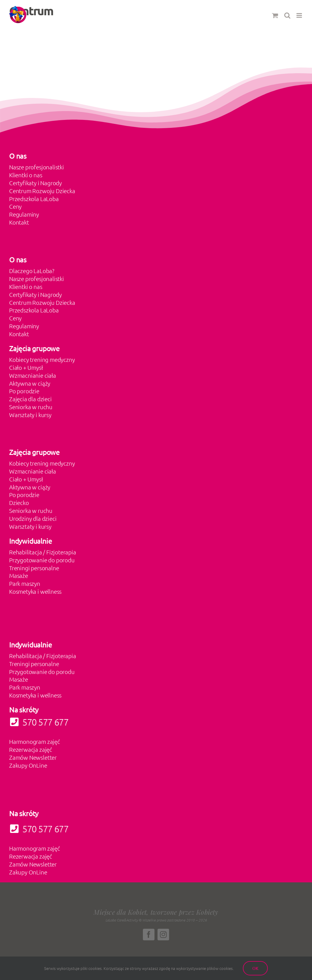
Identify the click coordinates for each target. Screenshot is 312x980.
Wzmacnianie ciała (33, 375)
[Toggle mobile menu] (300, 15)
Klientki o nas (26, 175)
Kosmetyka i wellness (35, 591)
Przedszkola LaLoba (34, 199)
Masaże (19, 575)
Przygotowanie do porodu (42, 560)
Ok (255, 968)
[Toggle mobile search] (287, 15)
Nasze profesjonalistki (37, 167)
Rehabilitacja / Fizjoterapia (43, 552)
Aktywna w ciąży (30, 383)
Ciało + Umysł (26, 367)
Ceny (15, 206)
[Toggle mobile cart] (275, 15)
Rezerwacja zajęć (31, 749)
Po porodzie (24, 391)
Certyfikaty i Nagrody (35, 183)
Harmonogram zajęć (35, 741)
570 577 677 (39, 829)
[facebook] (149, 935)
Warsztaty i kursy (30, 415)
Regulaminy (24, 214)
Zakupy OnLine (28, 765)
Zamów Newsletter (33, 757)
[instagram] (163, 935)
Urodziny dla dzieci (33, 518)
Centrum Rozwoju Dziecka (42, 191)
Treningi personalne (34, 568)
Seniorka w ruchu (31, 407)
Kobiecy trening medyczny (42, 359)
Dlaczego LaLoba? (32, 271)
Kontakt (19, 222)
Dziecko (19, 503)
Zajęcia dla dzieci (30, 399)
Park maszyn (25, 583)
